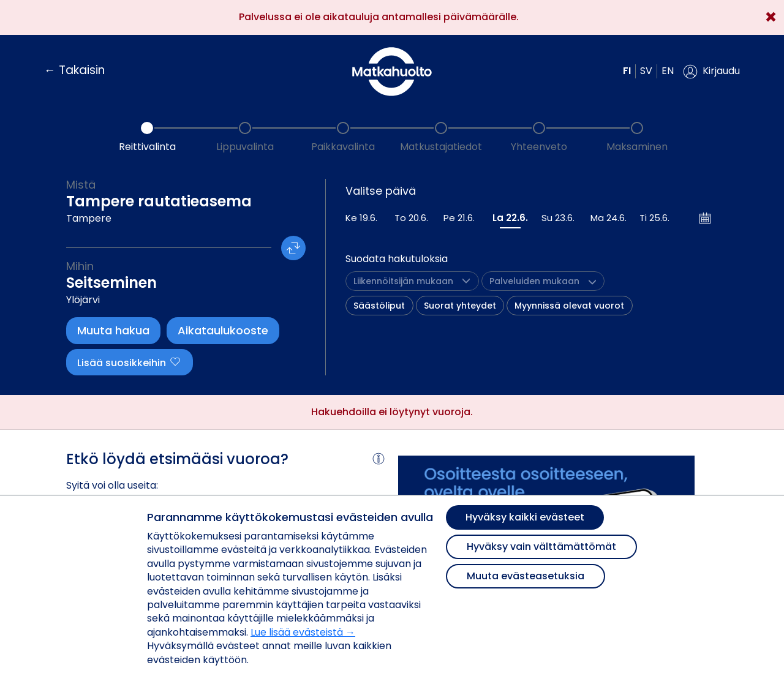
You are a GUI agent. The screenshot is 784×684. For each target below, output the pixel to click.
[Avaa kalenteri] (706, 218)
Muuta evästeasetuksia (526, 576)
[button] (711, 72)
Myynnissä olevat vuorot (569, 306)
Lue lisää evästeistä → (303, 632)
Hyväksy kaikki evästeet (525, 517)
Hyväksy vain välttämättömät (541, 547)
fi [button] (627, 71)
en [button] (668, 71)
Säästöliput (379, 306)
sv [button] (646, 71)
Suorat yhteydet (460, 306)
